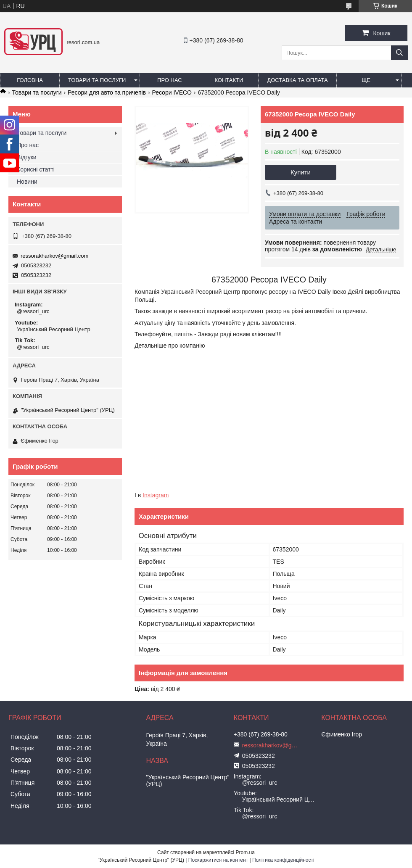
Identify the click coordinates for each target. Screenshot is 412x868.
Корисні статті (36, 169)
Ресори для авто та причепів (107, 92)
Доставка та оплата (297, 80)
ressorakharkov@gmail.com (54, 256)
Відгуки (27, 157)
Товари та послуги (97, 80)
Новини (27, 182)
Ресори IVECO (172, 92)
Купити (301, 172)
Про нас (170, 80)
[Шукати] (399, 53)
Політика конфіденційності (283, 860)
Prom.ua (245, 852)
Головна (30, 80)
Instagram (156, 495)
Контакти (229, 80)
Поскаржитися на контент (218, 860)
